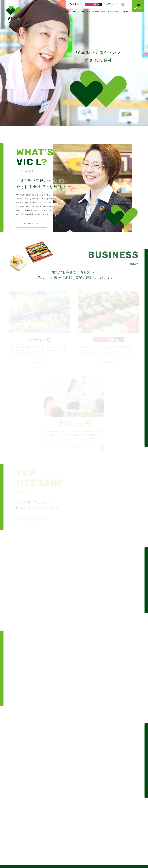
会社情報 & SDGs (99, 12)
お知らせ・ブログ (114, 12)
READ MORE (32, 224)
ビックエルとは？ (64, 12)
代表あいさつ (86, 12)
